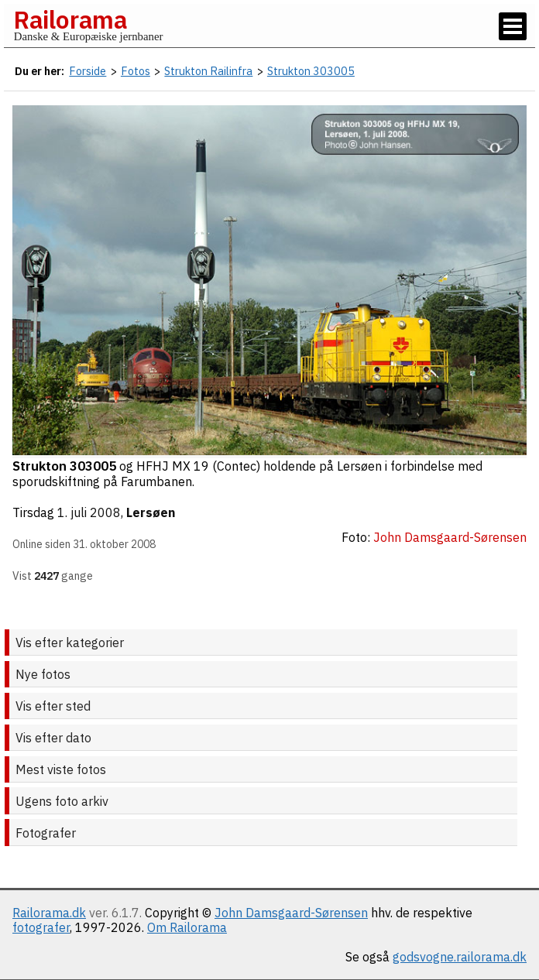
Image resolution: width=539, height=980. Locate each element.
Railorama (70, 19)
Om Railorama (187, 927)
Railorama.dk (49, 913)
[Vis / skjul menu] (513, 26)
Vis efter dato (53, 738)
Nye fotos (43, 674)
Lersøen (151, 512)
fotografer (41, 927)
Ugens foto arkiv (62, 801)
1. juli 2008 (89, 512)
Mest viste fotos (61, 769)
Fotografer (46, 833)
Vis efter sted (53, 706)
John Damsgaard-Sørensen (291, 913)
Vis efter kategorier (70, 642)
